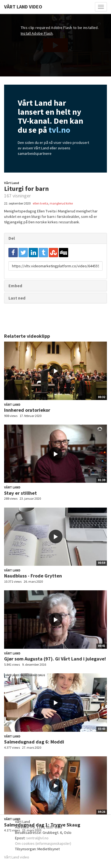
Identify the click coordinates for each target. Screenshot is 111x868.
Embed (15, 286)
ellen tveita (40, 203)
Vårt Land (12, 183)
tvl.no (59, 130)
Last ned (17, 298)
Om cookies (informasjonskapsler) (43, 843)
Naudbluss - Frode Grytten (33, 576)
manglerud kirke (61, 203)
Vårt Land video (17, 857)
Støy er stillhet (20, 493)
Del (12, 238)
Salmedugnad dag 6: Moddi (34, 742)
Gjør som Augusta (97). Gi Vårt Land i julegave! (55, 659)
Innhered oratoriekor (27, 410)
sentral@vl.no (37, 838)
